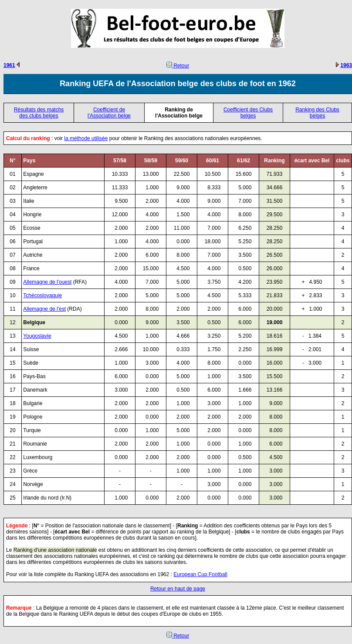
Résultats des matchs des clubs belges (39, 113)
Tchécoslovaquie (42, 295)
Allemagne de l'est (44, 309)
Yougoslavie (37, 336)
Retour (178, 66)
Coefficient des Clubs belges (248, 113)
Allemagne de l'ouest (47, 282)
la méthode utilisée (86, 138)
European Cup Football (200, 574)
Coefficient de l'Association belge (109, 113)
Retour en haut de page (178, 589)
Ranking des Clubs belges (317, 113)
